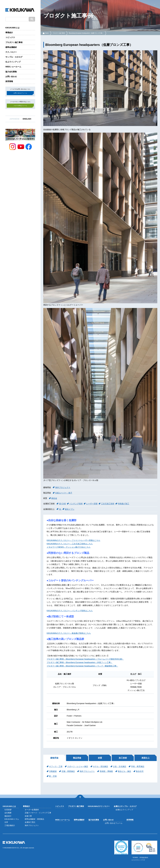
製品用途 (77, 758)
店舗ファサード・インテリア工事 (38, 813)
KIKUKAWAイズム (12, 819)
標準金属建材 (11, 47)
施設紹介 (8, 816)
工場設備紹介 (10, 825)
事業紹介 (9, 33)
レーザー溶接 (92, 504)
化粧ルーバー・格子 (64, 493)
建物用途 (54, 758)
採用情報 (9, 81)
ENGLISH (27, 119)
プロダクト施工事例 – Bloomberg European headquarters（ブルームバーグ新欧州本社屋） (85, 659)
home (47, 33)
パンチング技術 (76, 504)
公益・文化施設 (120, 766)
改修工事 (28, 816)
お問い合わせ (11, 76)
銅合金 (54, 498)
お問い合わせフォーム (20, 93)
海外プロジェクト (63, 487)
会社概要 (8, 813)
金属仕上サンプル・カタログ (125, 806)
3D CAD (62, 504)
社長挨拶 (8, 810)
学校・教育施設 (138, 766)
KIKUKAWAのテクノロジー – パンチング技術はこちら (70, 611)
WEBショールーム (13, 67)
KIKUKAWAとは (12, 28)
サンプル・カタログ (14, 57)
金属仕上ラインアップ (124, 810)
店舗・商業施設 (68, 771)
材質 (100, 758)
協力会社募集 (11, 72)
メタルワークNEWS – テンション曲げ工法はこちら (69, 547)
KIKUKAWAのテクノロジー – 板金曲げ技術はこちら (69, 633)
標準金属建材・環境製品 (34, 819)
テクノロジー (11, 52)
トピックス (10, 37)
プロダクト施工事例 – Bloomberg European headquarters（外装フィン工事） (80, 662)
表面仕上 (146, 758)
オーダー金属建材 (32, 810)
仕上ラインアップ (13, 62)
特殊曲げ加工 (123, 504)
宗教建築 (53, 771)
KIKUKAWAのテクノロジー (99, 806)
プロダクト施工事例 (14, 42)
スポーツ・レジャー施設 (78, 766)
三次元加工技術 (108, 504)
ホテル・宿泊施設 (100, 766)
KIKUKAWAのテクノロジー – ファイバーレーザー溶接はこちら (73, 540)
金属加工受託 (30, 822)
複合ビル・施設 (124, 771)
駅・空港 (53, 776)
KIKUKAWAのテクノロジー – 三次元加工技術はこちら (70, 544)
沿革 (6, 822)
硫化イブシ (70, 509)
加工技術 (123, 758)
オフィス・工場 (56, 766)
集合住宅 (140, 771)
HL (60, 509)
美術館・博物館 (106, 771)
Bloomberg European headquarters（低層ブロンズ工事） (86, 33)
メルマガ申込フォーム (20, 106)
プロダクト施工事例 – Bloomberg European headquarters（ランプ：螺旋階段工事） (82, 666)
